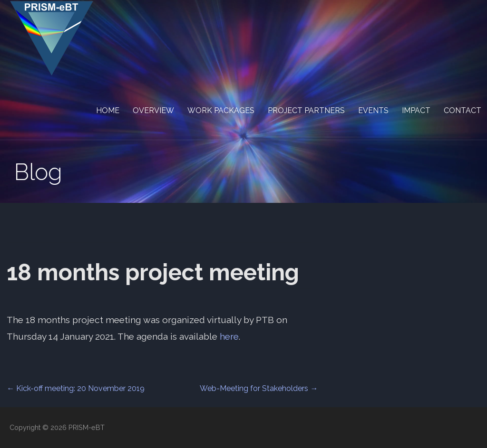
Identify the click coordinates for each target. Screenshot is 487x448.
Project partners (306, 110)
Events (373, 110)
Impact (416, 110)
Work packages (221, 110)
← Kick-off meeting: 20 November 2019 (76, 388)
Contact (463, 110)
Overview (153, 110)
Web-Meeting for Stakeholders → (259, 388)
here (229, 336)
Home (108, 110)
